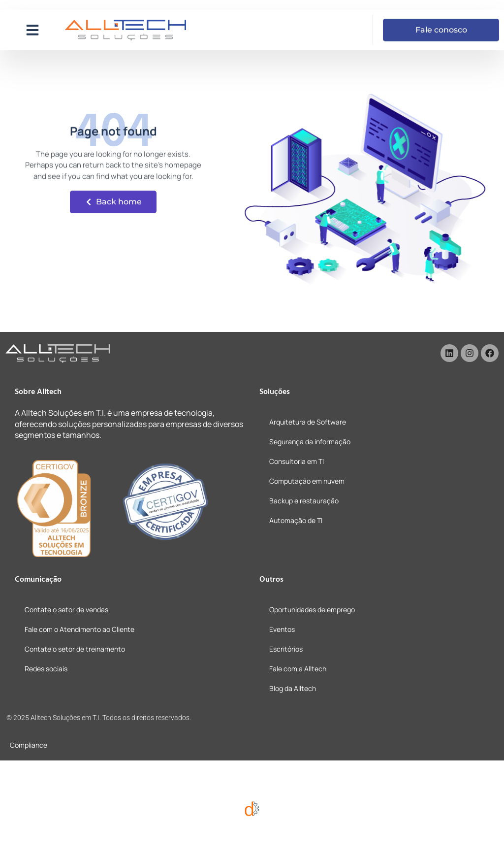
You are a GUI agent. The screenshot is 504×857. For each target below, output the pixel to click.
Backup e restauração (304, 501)
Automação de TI (296, 520)
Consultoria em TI (297, 461)
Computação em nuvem (307, 481)
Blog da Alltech (293, 688)
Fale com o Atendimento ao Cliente (79, 629)
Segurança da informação (310, 442)
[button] (32, 30)
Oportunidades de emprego (312, 610)
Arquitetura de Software (308, 422)
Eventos (282, 629)
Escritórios (286, 649)
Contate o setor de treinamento (75, 649)
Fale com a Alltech (298, 669)
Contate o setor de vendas (66, 610)
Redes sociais (46, 669)
